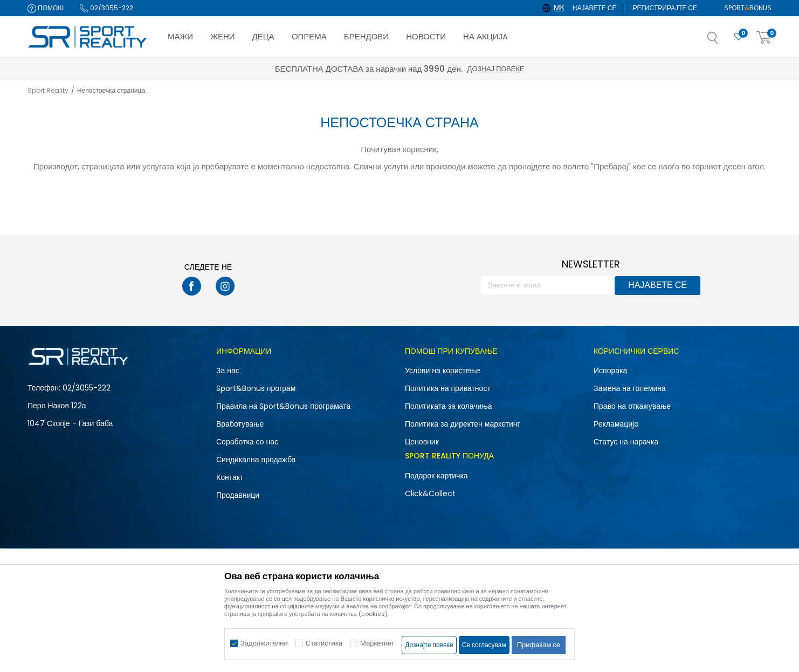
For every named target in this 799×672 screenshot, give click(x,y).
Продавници (238, 495)
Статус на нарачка (626, 442)
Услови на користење (443, 371)
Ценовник (422, 442)
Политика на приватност (448, 388)
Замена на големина (630, 388)
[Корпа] (764, 38)
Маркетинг (377, 643)
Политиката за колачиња (449, 406)
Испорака (610, 371)
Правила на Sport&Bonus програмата (283, 406)
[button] (724, 41)
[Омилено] (739, 37)
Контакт (230, 477)
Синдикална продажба (256, 460)
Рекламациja (616, 424)
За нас (228, 371)
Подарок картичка (436, 476)
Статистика (324, 643)
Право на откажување (632, 406)
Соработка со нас (247, 442)
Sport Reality (48, 90)
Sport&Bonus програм (256, 388)
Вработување (240, 424)
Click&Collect (430, 493)
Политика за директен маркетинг (463, 424)
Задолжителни (264, 643)
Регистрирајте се (665, 8)
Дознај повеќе (496, 69)
